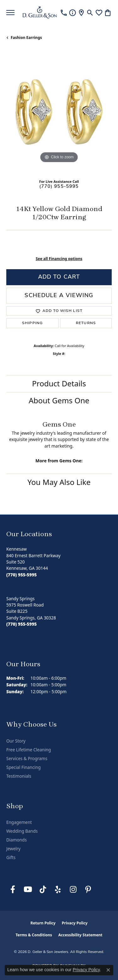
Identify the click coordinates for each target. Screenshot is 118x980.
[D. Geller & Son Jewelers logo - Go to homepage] (40, 13)
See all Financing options (59, 259)
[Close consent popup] (108, 970)
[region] (59, 112)
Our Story (16, 741)
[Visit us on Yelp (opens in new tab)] (58, 890)
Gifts (11, 857)
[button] (90, 13)
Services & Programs (27, 759)
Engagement (19, 822)
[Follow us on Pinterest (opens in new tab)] (88, 890)
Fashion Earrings (26, 38)
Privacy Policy (75, 923)
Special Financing (23, 767)
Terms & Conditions (34, 935)
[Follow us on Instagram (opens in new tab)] (73, 890)
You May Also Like (59, 482)
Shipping (32, 323)
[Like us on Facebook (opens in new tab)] (13, 890)
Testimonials (19, 776)
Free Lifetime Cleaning (29, 750)
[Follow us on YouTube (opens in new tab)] (28, 890)
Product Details (59, 383)
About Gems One (59, 400)
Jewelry (13, 849)
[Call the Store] (22, 575)
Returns (86, 323)
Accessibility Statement (80, 935)
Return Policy (43, 923)
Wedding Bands (22, 831)
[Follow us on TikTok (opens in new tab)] (43, 890)
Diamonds (17, 840)
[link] (64, 13)
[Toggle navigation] (10, 13)
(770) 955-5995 (59, 187)
